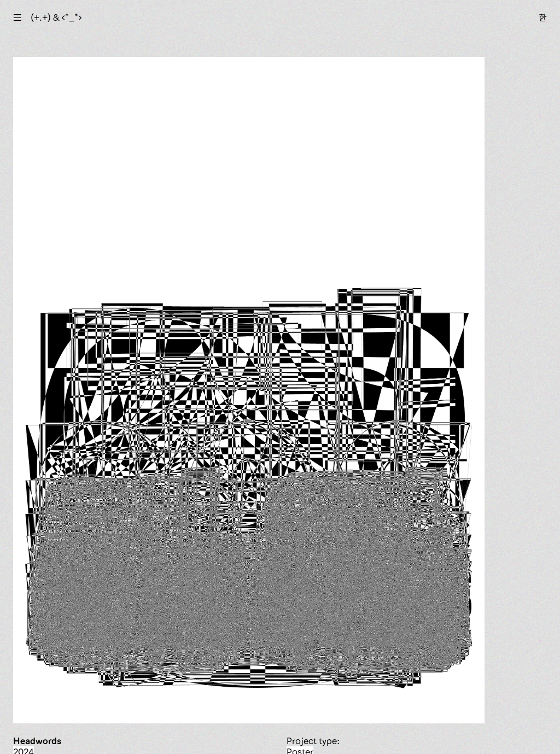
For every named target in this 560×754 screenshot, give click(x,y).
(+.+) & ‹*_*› (56, 17)
